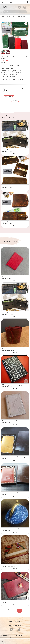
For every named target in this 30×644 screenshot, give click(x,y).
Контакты (19, 642)
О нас (18, 638)
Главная (4, 16)
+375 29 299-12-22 (15, 625)
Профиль (15, 100)
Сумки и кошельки (13, 16)
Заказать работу (15, 65)
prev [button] (3, 35)
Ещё (12, 611)
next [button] (27, 35)
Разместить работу (7, 638)
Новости (19, 640)
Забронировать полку (6, 641)
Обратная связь (15, 622)
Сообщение (23, 97)
